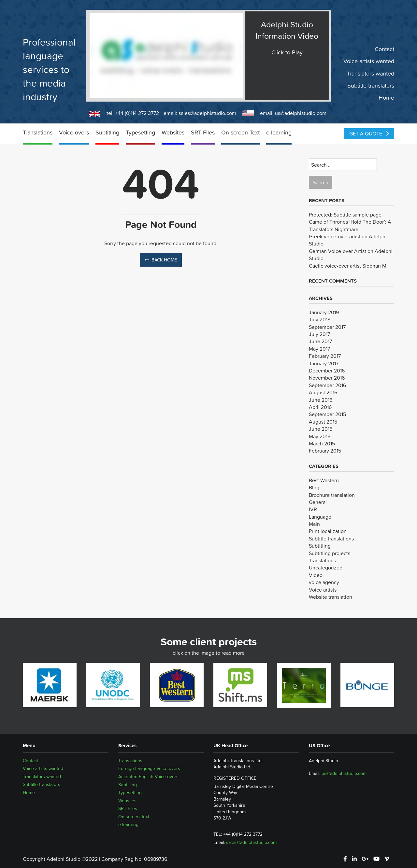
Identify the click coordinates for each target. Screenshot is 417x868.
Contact (384, 49)
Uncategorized (326, 567)
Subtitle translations (331, 539)
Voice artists (323, 590)
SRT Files (203, 132)
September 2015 (327, 414)
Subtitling (107, 132)
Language (320, 517)
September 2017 (327, 327)
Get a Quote (369, 133)
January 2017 (324, 363)
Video (316, 575)
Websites (173, 132)
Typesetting (140, 132)
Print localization (328, 531)
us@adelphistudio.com (301, 113)
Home (386, 98)
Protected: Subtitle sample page (345, 215)
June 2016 (321, 400)
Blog (314, 487)
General (318, 502)
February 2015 (325, 451)
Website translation (331, 597)
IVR (313, 509)
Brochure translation (332, 495)
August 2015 (323, 422)
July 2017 (319, 334)
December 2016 (327, 371)
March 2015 (322, 443)
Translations (38, 132)
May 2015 (320, 436)
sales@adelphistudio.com (207, 113)
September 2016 (327, 385)
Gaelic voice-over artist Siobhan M (348, 266)
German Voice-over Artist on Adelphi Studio (351, 255)
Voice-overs (74, 132)
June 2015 (321, 429)
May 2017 (319, 349)
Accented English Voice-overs (148, 777)
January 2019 (324, 312)
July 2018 (320, 319)
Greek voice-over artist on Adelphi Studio (348, 240)
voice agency (324, 582)
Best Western (324, 480)
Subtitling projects (330, 553)
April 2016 (320, 407)
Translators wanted (371, 73)
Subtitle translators (371, 86)
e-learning (279, 132)
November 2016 (327, 378)
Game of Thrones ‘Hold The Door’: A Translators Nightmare (350, 225)
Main (314, 524)
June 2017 (320, 341)
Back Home (161, 260)
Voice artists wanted (369, 61)
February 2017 (325, 356)
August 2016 (323, 392)
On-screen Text (240, 132)
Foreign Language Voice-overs (149, 768)
